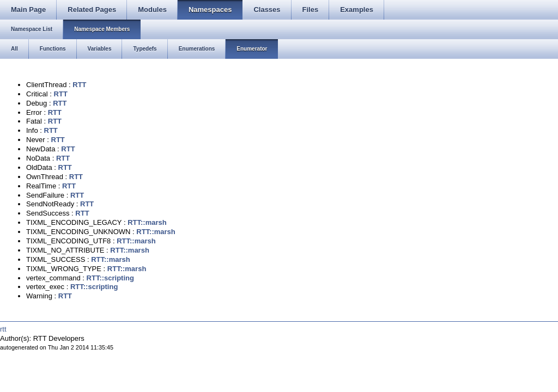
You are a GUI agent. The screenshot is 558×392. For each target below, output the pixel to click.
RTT (79, 85)
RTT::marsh (147, 222)
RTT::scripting (110, 278)
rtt (3, 329)
